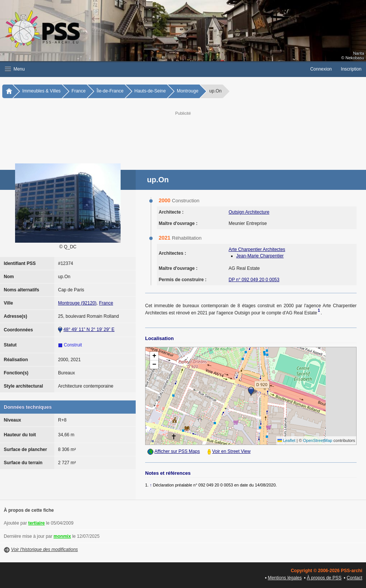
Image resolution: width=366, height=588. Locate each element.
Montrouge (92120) (77, 303)
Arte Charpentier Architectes (257, 249)
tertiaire (37, 523)
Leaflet (286, 440)
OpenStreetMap (318, 440)
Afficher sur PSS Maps (177, 451)
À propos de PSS (324, 578)
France (79, 91)
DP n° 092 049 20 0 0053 (254, 280)
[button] (153, 69)
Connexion (321, 69)
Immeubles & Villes (41, 91)
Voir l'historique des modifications (44, 550)
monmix (62, 536)
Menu (15, 69)
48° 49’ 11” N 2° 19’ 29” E (89, 329)
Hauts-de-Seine (150, 91)
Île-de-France (110, 91)
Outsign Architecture (249, 212)
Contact (355, 578)
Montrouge (188, 91)
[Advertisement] (190, 134)
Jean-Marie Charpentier (260, 256)
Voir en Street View (231, 451)
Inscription (351, 69)
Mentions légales (285, 578)
